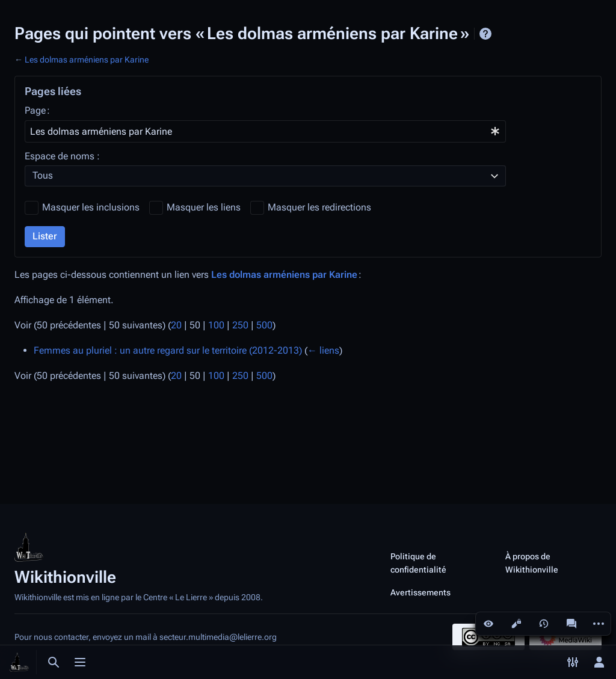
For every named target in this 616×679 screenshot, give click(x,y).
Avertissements (420, 592)
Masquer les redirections (319, 207)
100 (216, 325)
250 (240, 325)
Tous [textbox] (43, 175)
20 (176, 325)
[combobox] (265, 131)
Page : (37, 110)
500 (264, 325)
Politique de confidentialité (418, 563)
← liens (323, 350)
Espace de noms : (62, 156)
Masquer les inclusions (91, 207)
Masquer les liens (204, 207)
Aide (485, 34)
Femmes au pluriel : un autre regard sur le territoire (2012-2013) (168, 350)
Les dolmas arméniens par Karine (87, 60)
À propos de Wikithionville (532, 563)
